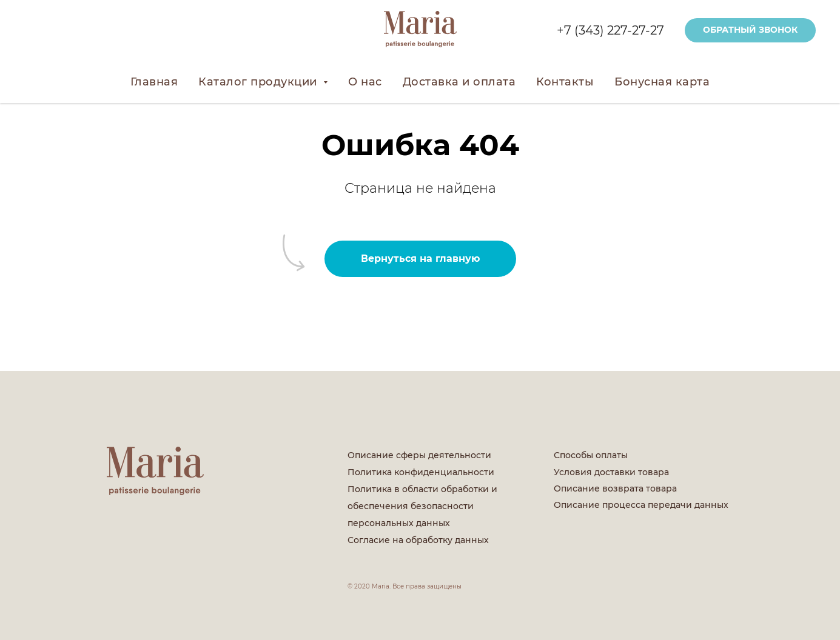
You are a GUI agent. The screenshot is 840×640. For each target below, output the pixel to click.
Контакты (565, 82)
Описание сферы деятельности (419, 455)
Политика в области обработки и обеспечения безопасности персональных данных (422, 506)
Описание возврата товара (615, 488)
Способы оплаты (591, 455)
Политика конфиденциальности (421, 472)
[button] (750, 30)
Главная (154, 82)
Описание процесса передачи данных (641, 505)
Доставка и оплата (459, 82)
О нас (365, 82)
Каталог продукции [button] (259, 82)
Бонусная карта (662, 82)
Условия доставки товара (611, 472)
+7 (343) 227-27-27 (610, 30)
